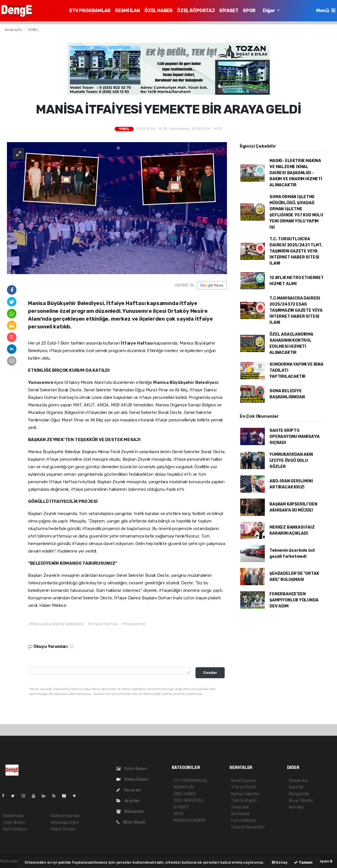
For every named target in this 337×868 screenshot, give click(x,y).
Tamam (303, 862)
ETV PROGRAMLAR (90, 11)
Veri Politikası (15, 829)
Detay (280, 862)
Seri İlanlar (240, 814)
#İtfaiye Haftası (103, 624)
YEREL (33, 30)
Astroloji (296, 807)
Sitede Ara (298, 781)
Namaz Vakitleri (245, 794)
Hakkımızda (13, 816)
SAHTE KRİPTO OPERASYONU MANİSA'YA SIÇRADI (294, 437)
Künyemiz (130, 812)
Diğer (269, 11)
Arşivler (128, 801)
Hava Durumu (243, 781)
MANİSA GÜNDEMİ (189, 820)
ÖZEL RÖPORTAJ (196, 11)
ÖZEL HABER (158, 11)
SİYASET (229, 11)
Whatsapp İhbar (65, 823)
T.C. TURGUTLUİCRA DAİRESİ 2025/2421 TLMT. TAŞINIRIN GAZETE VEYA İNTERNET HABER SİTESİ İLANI (296, 251)
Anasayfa (13, 30)
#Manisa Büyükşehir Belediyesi (56, 624)
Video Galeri (132, 779)
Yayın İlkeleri (14, 823)
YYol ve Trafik (243, 787)
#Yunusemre (134, 624)
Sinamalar (240, 807)
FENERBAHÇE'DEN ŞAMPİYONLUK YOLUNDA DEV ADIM (294, 600)
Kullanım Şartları (66, 816)
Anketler (296, 787)
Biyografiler (299, 794)
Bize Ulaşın (131, 822)
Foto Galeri (132, 769)
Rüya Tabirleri (301, 801)
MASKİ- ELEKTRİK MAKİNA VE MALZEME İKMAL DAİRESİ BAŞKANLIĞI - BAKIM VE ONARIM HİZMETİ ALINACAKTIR (296, 173)
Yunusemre (41, 382)
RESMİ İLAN (127, 11)
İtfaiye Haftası (137, 343)
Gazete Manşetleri (248, 827)
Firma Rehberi (244, 820)
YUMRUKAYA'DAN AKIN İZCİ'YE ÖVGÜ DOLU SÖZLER (291, 461)
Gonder (210, 673)
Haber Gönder (63, 829)
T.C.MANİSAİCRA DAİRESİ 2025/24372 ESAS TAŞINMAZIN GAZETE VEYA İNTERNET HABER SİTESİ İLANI (296, 310)
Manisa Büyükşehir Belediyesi (186, 382)
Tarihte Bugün (244, 801)
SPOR (249, 11)
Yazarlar (129, 790)
